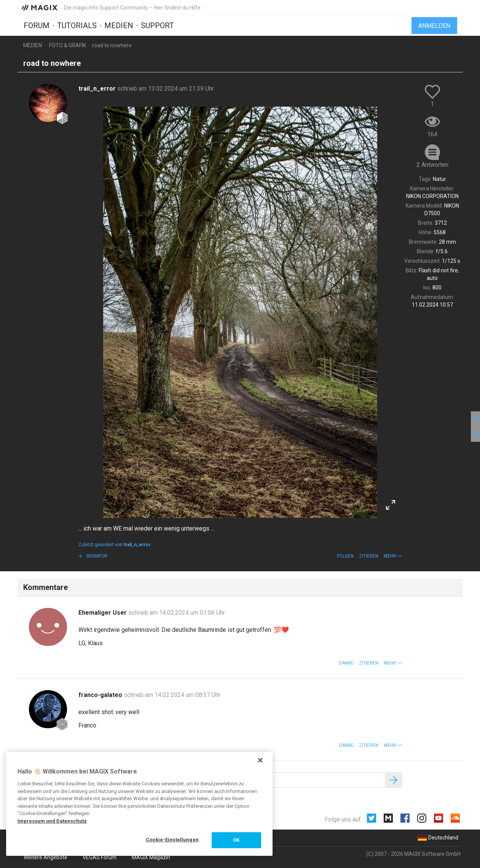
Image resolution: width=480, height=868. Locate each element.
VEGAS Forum (100, 857)
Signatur (96, 556)
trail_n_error (98, 89)
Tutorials (77, 26)
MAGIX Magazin (151, 857)
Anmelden (434, 26)
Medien (119, 26)
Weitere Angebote (45, 857)
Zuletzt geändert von (115, 545)
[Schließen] (260, 760)
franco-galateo (101, 695)
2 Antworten (432, 165)
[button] (393, 556)
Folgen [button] (345, 556)
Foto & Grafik (68, 45)
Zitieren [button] (369, 556)
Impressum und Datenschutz (52, 821)
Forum (37, 26)
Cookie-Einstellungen (172, 840)
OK (236, 840)
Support (157, 26)
